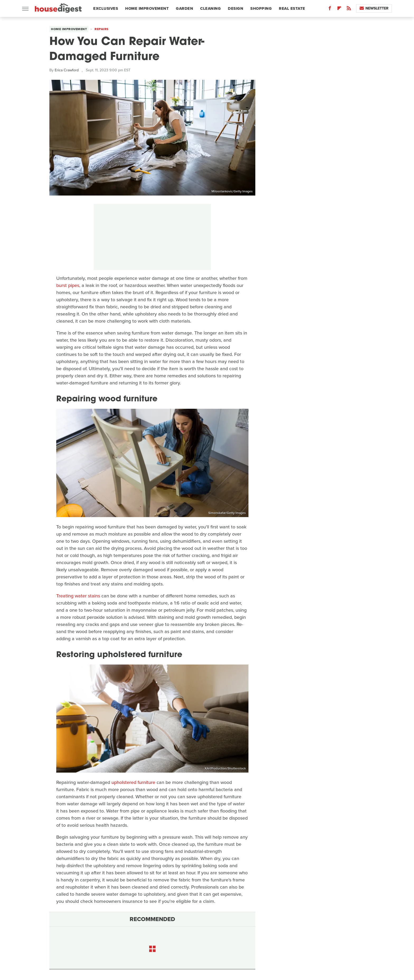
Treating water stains (78, 596)
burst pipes (68, 285)
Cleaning (210, 8)
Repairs (102, 29)
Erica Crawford (67, 70)
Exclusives (106, 8)
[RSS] (349, 9)
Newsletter (374, 8)
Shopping (261, 8)
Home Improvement (147, 8)
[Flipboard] (339, 9)
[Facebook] (330, 9)
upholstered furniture (133, 782)
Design (236, 8)
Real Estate (292, 8)
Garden (184, 8)
